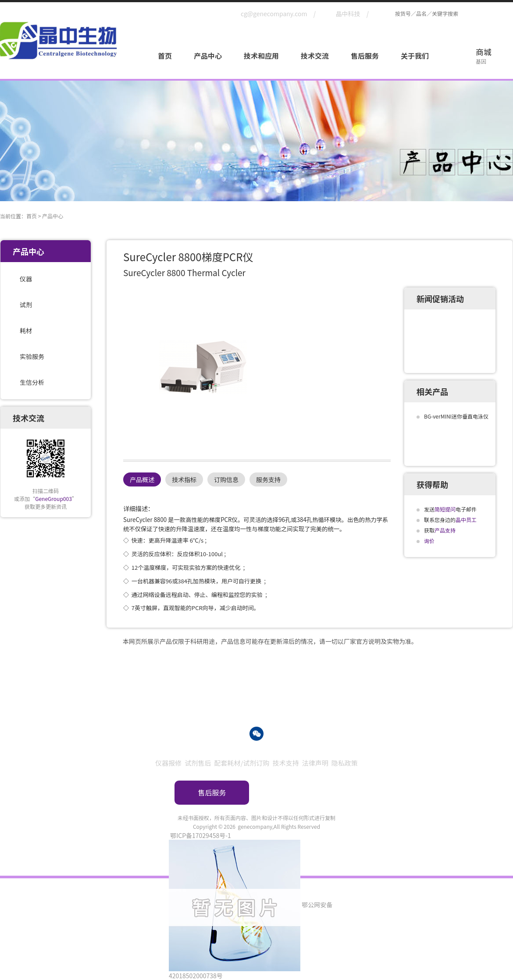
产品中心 (208, 56)
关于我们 (415, 56)
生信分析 (32, 382)
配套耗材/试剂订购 (242, 763)
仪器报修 (168, 763)
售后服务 (365, 56)
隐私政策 (345, 763)
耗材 (26, 330)
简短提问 (445, 509)
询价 (429, 541)
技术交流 (315, 56)
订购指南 (301, 792)
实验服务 (32, 356)
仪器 (26, 279)
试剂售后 (198, 763)
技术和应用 (261, 56)
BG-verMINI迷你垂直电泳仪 (456, 416)
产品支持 (445, 530)
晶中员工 (466, 520)
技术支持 (286, 763)
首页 (165, 56)
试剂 (26, 305)
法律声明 (315, 763)
